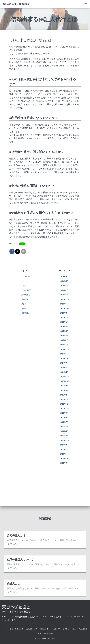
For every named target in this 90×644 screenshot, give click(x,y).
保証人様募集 (83, 629)
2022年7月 (64, 422)
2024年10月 (65, 358)
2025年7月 (64, 317)
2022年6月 (64, 427)
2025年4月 (64, 331)
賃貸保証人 (26, 313)
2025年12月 (65, 299)
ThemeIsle (51, 638)
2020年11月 (65, 454)
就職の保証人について (20, 560)
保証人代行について (17, 629)
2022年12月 (65, 404)
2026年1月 (64, 295)
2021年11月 (65, 440)
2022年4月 (64, 436)
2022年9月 (64, 413)
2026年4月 (64, 281)
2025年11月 (65, 304)
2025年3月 (64, 336)
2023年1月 (64, 399)
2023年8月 (64, 386)
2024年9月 (64, 363)
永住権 (24, 308)
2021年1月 (64, 449)
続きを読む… (14, 544)
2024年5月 (64, 372)
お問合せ (66, 629)
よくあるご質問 (56, 629)
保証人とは (14, 584)
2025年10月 (65, 308)
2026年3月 (64, 286)
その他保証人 (26, 290)
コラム (22, 244)
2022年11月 (65, 408)
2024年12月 (65, 349)
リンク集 (39, 634)
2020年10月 (65, 459)
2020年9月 (64, 463)
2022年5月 (64, 431)
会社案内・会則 (49, 634)
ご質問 (24, 286)
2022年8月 (64, 418)
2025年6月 (64, 322)
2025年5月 (64, 327)
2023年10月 (65, 381)
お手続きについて (31, 629)
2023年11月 (65, 377)
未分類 (24, 304)
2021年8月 (64, 445)
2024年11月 (65, 354)
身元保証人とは (16, 535)
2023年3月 (64, 390)
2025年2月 (64, 340)
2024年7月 (64, 368)
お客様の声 (26, 277)
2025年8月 (64, 313)
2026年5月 (64, 277)
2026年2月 (64, 290)
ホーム (5, 629)
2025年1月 (64, 345)
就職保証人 (26, 299)
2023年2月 (64, 395)
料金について (44, 629)
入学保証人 (26, 295)
